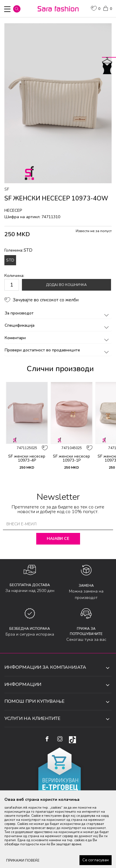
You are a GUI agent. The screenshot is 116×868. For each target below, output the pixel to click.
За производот (58, 313)
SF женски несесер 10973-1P (71, 458)
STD (10, 260)
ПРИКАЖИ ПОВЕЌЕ (23, 860)
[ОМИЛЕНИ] (96, 9)
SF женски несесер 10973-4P (27, 458)
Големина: (18, 250)
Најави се (58, 539)
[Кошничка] (107, 8)
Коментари (58, 338)
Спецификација (58, 325)
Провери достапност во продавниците (58, 350)
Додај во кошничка (66, 285)
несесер (13, 210)
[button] (17, 9)
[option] (58, 103)
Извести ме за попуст (94, 231)
